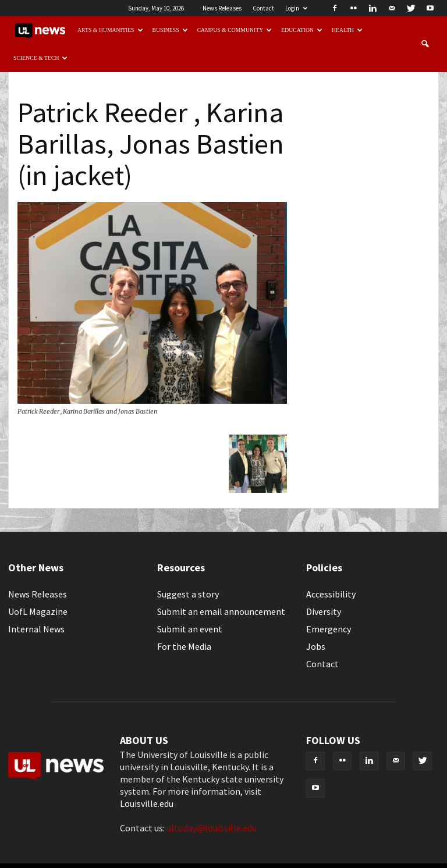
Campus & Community (235, 30)
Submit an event (190, 629)
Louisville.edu (147, 803)
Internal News (36, 629)
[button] (425, 44)
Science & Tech (41, 58)
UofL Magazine (38, 611)
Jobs (316, 646)
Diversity (324, 611)
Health (347, 30)
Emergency (329, 629)
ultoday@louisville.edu (212, 828)
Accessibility (331, 594)
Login (296, 8)
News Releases (222, 8)
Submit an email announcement (221, 611)
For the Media (184, 646)
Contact (263, 8)
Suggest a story (188, 594)
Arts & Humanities (110, 30)
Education (302, 30)
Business (170, 30)
